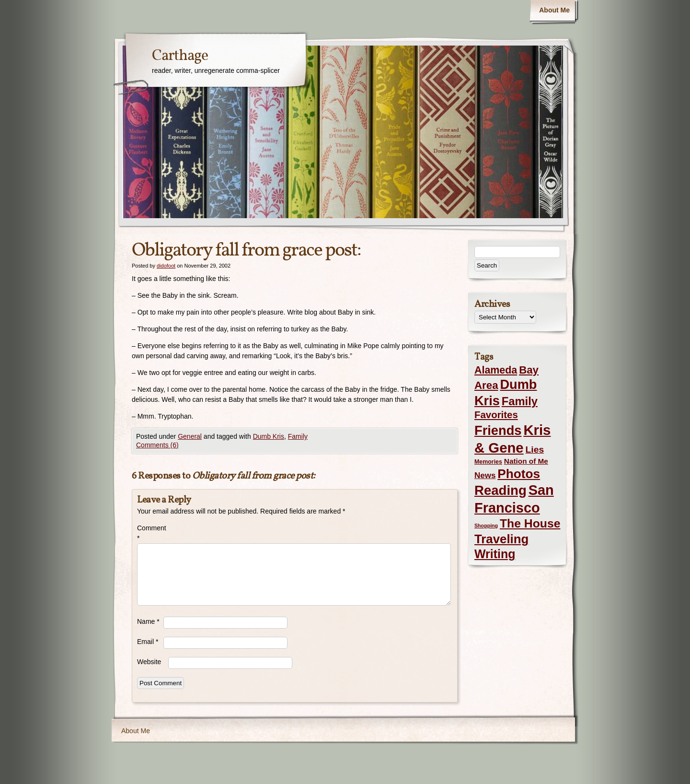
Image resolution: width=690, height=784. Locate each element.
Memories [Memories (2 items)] (488, 462)
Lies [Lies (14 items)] (535, 450)
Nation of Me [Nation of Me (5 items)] (526, 461)
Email (148, 642)
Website (149, 662)
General (190, 436)
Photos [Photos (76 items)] (519, 474)
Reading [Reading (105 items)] (500, 490)
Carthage (180, 56)
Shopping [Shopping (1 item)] (486, 526)
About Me (554, 10)
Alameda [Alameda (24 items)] (496, 370)
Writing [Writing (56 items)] (495, 554)
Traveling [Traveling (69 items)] (501, 539)
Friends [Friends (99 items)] (498, 430)
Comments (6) (157, 445)
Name (148, 621)
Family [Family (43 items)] (520, 401)
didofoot (166, 266)
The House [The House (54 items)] (530, 523)
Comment (150, 533)
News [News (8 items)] (485, 475)
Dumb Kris (269, 436)
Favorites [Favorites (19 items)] (496, 415)
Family (298, 436)
